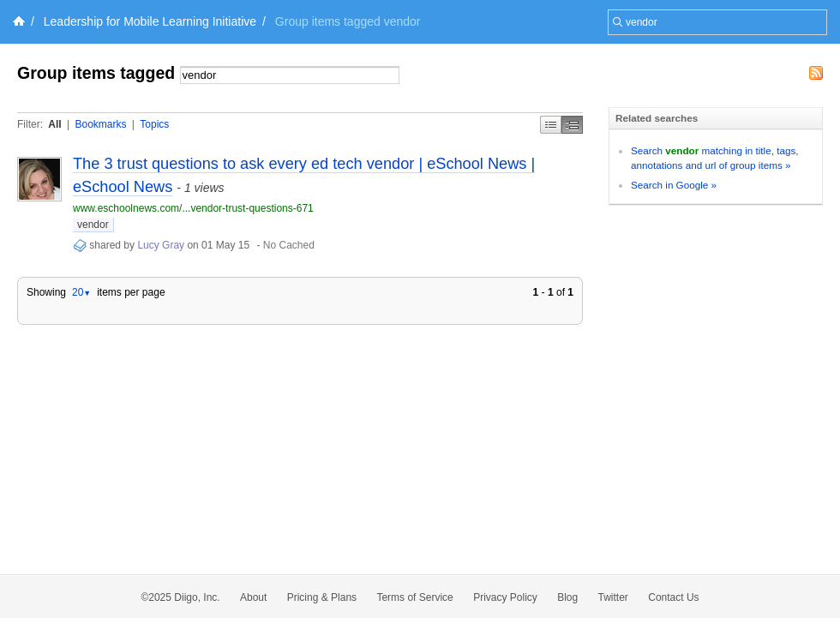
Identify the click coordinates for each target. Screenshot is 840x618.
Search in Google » (674, 185)
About (253, 597)
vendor (93, 225)
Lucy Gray (161, 245)
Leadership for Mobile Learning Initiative (150, 21)
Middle (572, 125)
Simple (551, 125)
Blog (567, 597)
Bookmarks (100, 124)
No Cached (289, 245)
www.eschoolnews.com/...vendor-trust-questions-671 (193, 208)
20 (81, 292)
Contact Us (673, 597)
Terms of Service (414, 597)
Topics (154, 124)
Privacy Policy (505, 597)
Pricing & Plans (322, 597)
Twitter (613, 597)
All (54, 124)
